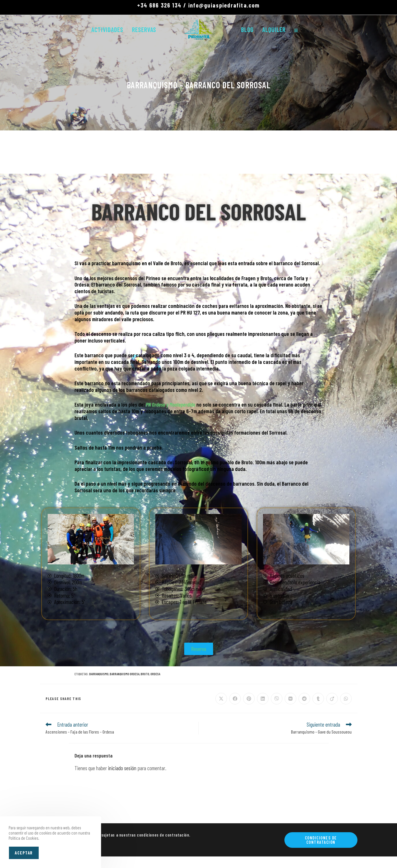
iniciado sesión (122, 768)
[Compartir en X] (221, 699)
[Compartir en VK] (290, 699)
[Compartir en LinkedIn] (263, 699)
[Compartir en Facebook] (235, 699)
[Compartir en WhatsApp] (346, 699)
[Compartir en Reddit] (304, 699)
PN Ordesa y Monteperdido (170, 404)
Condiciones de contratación (321, 840)
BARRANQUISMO (99, 674)
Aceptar (24, 853)
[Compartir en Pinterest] (249, 699)
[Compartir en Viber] (277, 699)
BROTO (145, 674)
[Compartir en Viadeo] (332, 699)
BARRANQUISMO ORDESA (125, 674)
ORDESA (155, 674)
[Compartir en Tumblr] (318, 699)
